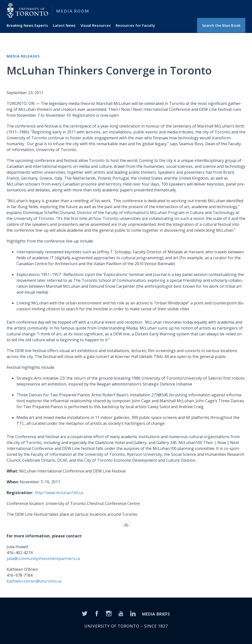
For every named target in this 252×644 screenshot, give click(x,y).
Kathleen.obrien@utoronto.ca (34, 581)
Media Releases (23, 56)
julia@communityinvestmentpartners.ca (43, 558)
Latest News (64, 25)
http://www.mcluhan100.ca (59, 493)
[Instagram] (109, 613)
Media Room (73, 11)
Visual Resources (96, 25)
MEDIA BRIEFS (156, 614)
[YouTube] (121, 613)
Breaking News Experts (27, 25)
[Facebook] (97, 613)
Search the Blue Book (221, 25)
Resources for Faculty (135, 25)
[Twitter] (85, 613)
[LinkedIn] (133, 613)
